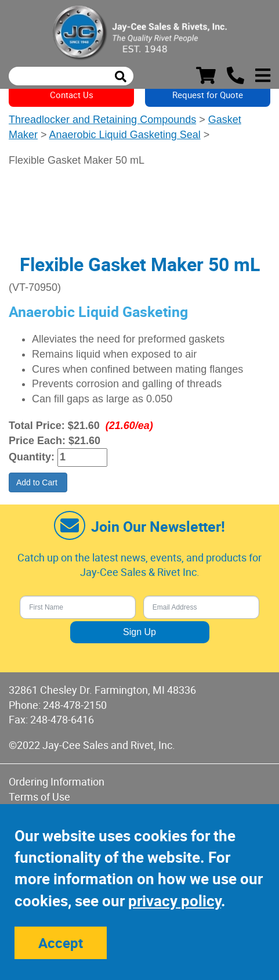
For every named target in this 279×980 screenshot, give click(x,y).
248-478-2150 (75, 705)
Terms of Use (39, 797)
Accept (61, 943)
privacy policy (175, 901)
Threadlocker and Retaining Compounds (102, 120)
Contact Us (72, 95)
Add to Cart (38, 482)
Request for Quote (208, 95)
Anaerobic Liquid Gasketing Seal (125, 135)
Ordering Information (57, 781)
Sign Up (139, 632)
